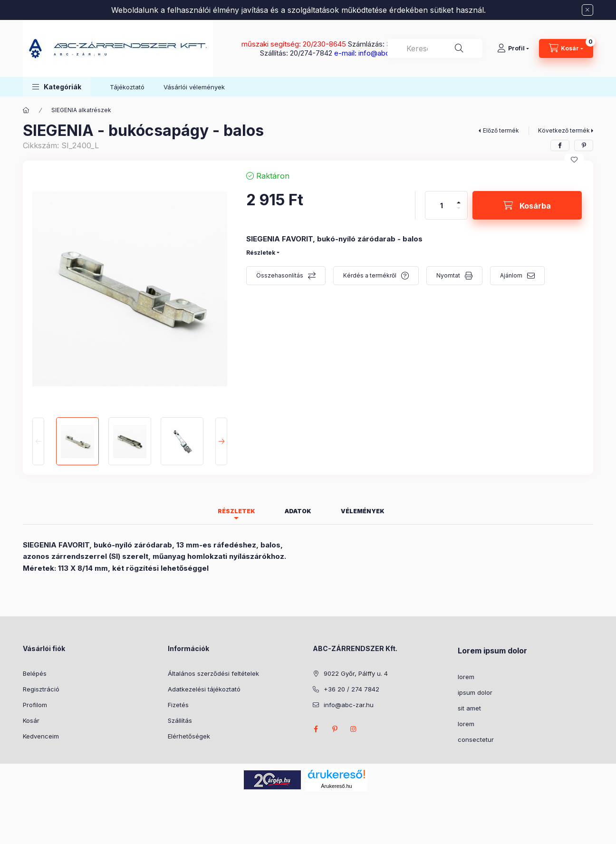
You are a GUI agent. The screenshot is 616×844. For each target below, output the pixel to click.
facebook (316, 729)
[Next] (221, 441)
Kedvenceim (41, 736)
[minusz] (459, 212)
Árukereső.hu (336, 786)
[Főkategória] (26, 110)
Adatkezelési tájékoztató (204, 689)
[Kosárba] (527, 205)
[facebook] (560, 145)
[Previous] (38, 441)
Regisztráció (41, 689)
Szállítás (180, 720)
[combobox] (435, 48)
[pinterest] (584, 145)
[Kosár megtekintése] (566, 48)
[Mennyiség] (442, 205)
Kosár (31, 720)
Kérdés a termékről (370, 275)
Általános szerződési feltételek (213, 673)
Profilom (35, 705)
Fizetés (178, 705)
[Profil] (513, 48)
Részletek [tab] (236, 511)
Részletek (261, 253)
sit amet (469, 708)
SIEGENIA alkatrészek (81, 110)
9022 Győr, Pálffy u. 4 (356, 673)
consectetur (476, 739)
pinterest (335, 729)
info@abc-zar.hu (349, 705)
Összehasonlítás (280, 275)
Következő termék (564, 130)
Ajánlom (511, 275)
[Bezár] (587, 10)
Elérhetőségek (189, 736)
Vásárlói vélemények (194, 87)
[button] (57, 87)
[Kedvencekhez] (574, 160)
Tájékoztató (127, 87)
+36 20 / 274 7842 (351, 689)
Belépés (35, 673)
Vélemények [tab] (363, 511)
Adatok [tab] (298, 511)
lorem (466, 677)
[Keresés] (459, 48)
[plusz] (459, 198)
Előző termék (501, 130)
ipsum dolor (475, 692)
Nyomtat (448, 275)
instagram (354, 729)
